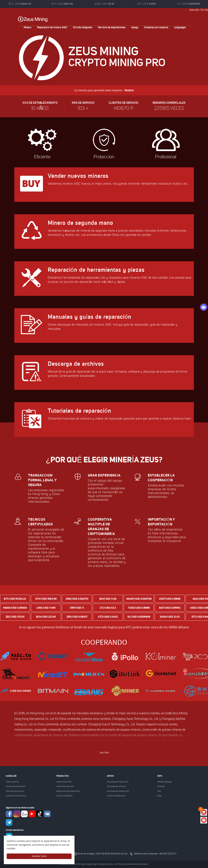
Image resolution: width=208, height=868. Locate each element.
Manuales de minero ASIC (118, 791)
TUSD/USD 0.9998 (139, 608)
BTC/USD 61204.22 (15, 599)
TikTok (40, 814)
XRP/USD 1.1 (77, 608)
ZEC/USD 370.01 (15, 617)
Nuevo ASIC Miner (64, 782)
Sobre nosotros (13, 782)
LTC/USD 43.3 (108, 608)
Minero (28, 27)
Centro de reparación (116, 796)
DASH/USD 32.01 (170, 617)
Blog (159, 796)
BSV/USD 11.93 (108, 599)
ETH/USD (62, 4)
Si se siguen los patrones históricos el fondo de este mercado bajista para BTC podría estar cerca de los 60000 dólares (104, 628)
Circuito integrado (83, 27)
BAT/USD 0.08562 (170, 608)
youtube (32, 814)
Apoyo (135, 27)
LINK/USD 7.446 (46, 608)
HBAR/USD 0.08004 (15, 608)
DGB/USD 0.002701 (77, 599)
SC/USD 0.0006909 (139, 617)
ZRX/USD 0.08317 (77, 617)
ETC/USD (146, 4)
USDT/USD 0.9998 (170, 599)
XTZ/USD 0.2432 (108, 617)
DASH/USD (104, 4)
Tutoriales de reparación (118, 782)
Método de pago (165, 782)
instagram (17, 814)
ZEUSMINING (33, 19)
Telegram (9, 822)
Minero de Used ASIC (65, 786)
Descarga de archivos (116, 786)
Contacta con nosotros (156, 27)
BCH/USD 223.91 (46, 617)
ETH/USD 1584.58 (46, 599)
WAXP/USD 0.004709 (139, 599)
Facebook (9, 814)
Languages (180, 27)
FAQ (159, 791)
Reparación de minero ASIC (52, 27)
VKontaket (47, 814)
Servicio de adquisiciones (112, 27)
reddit (24, 814)
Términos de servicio (15, 791)
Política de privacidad (15, 786)
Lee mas (104, 753)
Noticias (161, 786)
